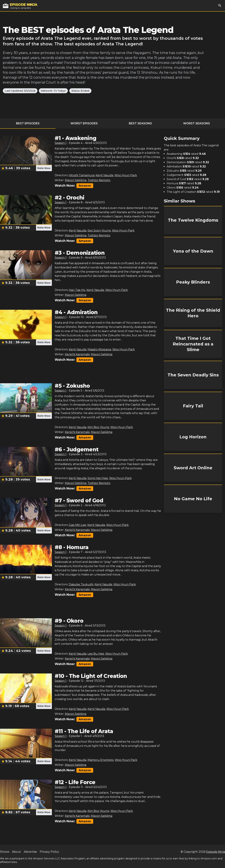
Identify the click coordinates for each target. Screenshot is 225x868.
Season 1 (61, 143)
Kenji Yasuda (104, 175)
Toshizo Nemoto (99, 180)
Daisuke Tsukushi (81, 584)
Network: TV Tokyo (53, 91)
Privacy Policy (49, 852)
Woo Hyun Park (126, 175)
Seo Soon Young (99, 230)
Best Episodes (28, 123)
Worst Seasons (197, 123)
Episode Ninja (216, 852)
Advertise (30, 852)
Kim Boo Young (98, 427)
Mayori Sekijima (76, 180)
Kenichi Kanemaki (77, 354)
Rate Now (44, 168)
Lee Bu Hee (96, 654)
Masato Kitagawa (99, 349)
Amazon (85, 186)
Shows (5, 852)
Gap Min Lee (77, 525)
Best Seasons (140, 123)
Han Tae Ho (77, 290)
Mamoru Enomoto (101, 760)
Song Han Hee (98, 478)
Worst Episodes (84, 123)
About (16, 852)
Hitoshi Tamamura (82, 175)
